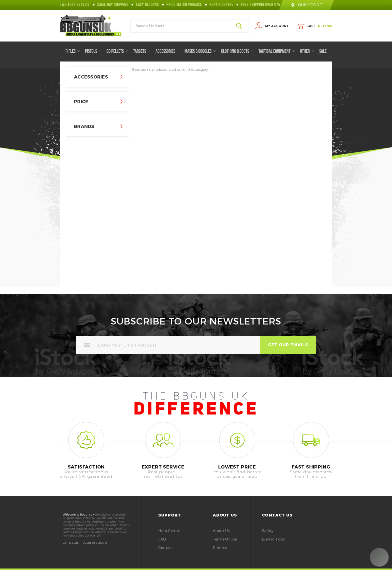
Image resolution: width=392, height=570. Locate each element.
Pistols (93, 51)
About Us (221, 531)
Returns (220, 548)
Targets (142, 51)
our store (306, 5)
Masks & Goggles (200, 51)
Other (307, 51)
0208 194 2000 (95, 542)
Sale (323, 51)
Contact (166, 548)
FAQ (162, 539)
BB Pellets (117, 51)
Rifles (72, 51)
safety (268, 531)
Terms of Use (225, 539)
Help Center (169, 531)
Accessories (167, 51)
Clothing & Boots (237, 51)
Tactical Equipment (276, 51)
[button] (379, 557)
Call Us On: (71, 542)
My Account (277, 26)
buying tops (273, 539)
